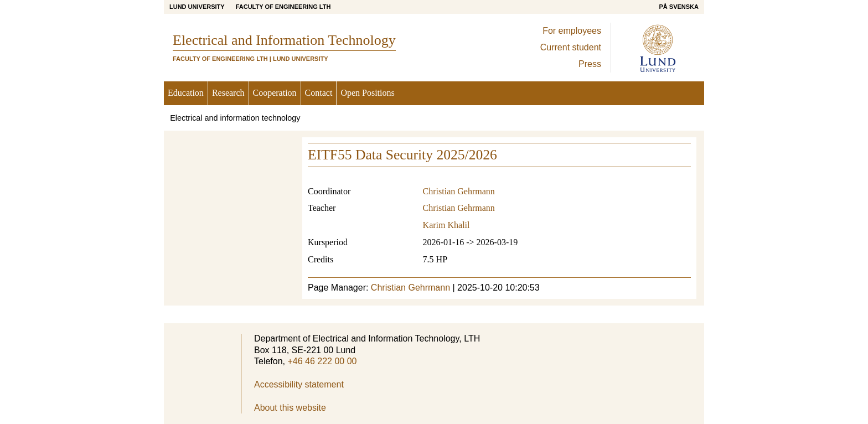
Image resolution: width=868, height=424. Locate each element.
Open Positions (367, 93)
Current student (571, 47)
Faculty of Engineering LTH (283, 7)
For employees (572, 31)
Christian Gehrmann (459, 191)
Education (186, 93)
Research (228, 93)
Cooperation (275, 93)
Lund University (197, 7)
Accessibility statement (299, 384)
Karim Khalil (446, 225)
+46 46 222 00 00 (322, 361)
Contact (319, 93)
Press (590, 64)
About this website (290, 408)
